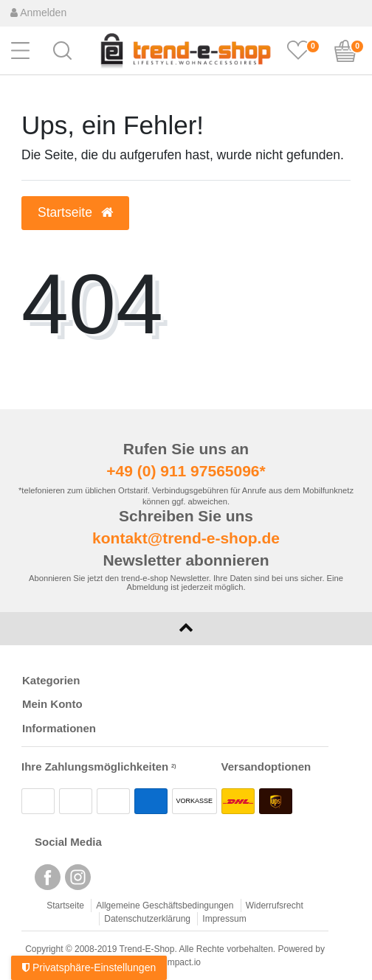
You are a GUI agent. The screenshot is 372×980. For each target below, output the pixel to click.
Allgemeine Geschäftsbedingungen (165, 906)
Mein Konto (52, 704)
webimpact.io (175, 962)
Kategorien (51, 680)
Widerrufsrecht (275, 906)
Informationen (59, 728)
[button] (62, 49)
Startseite (65, 906)
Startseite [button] (75, 212)
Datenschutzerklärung (147, 919)
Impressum (224, 919)
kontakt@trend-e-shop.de (186, 538)
